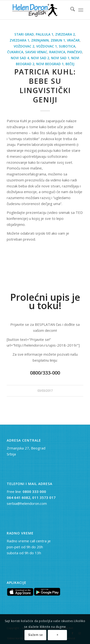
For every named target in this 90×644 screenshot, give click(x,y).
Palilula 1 (45, 34)
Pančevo (75, 52)
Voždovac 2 (24, 46)
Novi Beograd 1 (50, 64)
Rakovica (57, 52)
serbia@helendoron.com (27, 503)
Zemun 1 (58, 40)
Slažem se (35, 635)
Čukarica (15, 52)
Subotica (67, 46)
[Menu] (81, 10)
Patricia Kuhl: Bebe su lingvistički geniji (45, 86)
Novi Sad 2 (40, 58)
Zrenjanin (40, 40)
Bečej (70, 64)
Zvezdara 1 (19, 40)
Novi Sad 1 (60, 58)
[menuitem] (70, 10)
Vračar (73, 40)
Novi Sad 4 (20, 58)
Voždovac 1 (47, 46)
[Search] (70, 10)
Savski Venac (36, 52)
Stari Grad (24, 34)
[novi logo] (37, 10)
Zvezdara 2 (65, 34)
